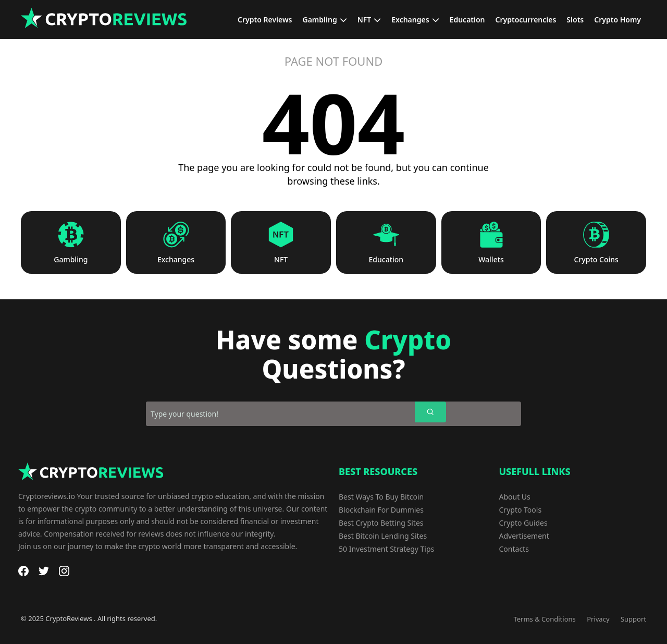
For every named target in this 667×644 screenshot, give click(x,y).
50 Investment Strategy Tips (386, 549)
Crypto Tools (521, 510)
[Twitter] (44, 571)
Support (633, 619)
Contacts (514, 549)
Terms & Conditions (544, 619)
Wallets (491, 260)
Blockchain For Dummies (381, 510)
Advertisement (524, 536)
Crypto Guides (523, 523)
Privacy (598, 619)
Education (386, 260)
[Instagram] (64, 571)
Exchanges (176, 260)
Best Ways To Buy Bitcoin (381, 497)
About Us (515, 497)
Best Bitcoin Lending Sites (383, 536)
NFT (281, 260)
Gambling (71, 260)
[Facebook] (23, 571)
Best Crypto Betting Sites (381, 523)
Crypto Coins (596, 260)
